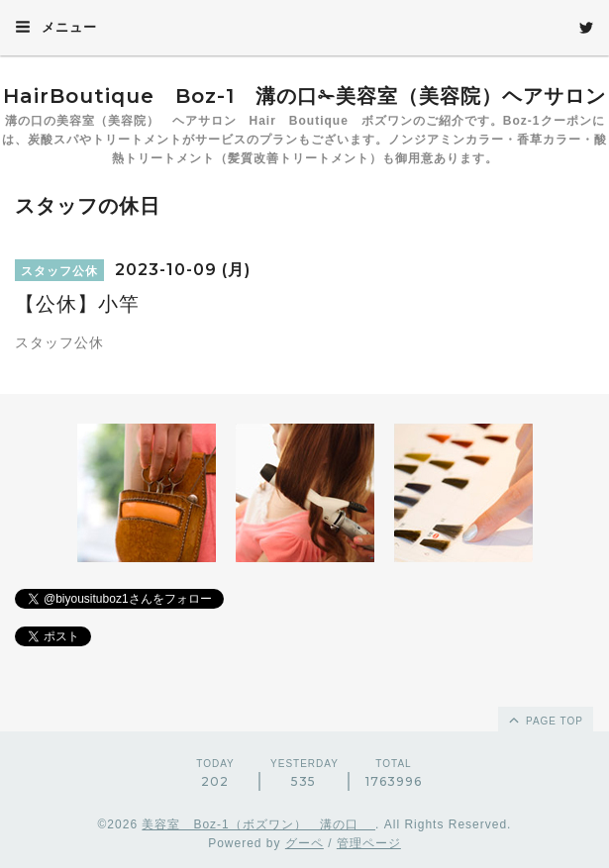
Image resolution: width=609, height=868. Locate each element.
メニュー (56, 27)
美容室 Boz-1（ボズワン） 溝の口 (258, 824)
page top (545, 720)
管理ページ (369, 843)
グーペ (304, 843)
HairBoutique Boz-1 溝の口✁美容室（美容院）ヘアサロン (304, 96)
